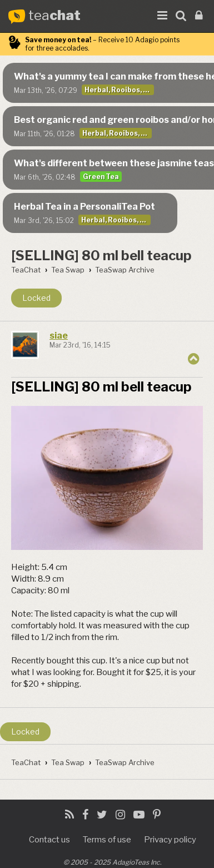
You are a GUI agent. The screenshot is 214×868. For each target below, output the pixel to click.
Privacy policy (170, 840)
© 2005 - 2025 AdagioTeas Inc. (113, 862)
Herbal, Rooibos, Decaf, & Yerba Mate (119, 90)
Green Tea (101, 177)
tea (54, 16)
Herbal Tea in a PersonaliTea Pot (84, 207)
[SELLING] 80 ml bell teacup (101, 256)
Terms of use (107, 840)
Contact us (49, 840)
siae (59, 336)
